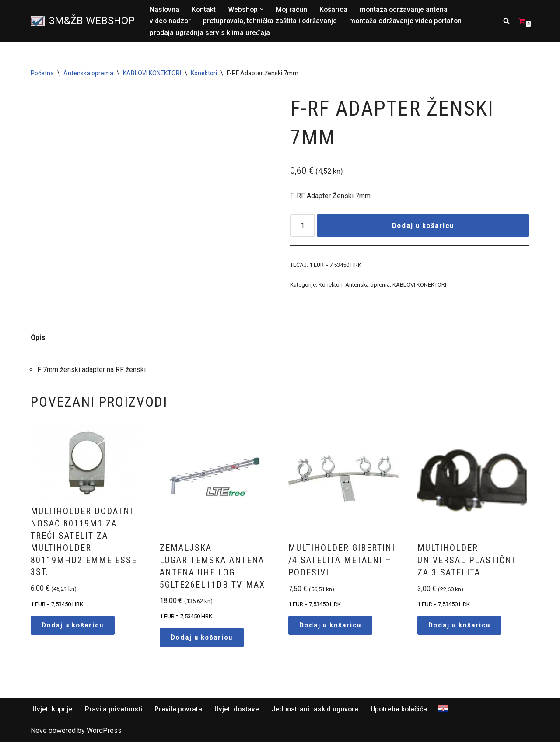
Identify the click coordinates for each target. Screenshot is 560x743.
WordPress (104, 732)
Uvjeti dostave (238, 710)
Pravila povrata (179, 710)
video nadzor (171, 21)
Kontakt (204, 9)
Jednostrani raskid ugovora (318, 710)
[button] (263, 9)
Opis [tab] (38, 338)
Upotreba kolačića (403, 710)
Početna (42, 74)
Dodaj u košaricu (423, 226)
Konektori (204, 74)
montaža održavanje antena (406, 9)
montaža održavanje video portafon (409, 21)
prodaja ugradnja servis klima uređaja (210, 33)
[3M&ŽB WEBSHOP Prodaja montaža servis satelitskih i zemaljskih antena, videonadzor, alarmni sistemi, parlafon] (83, 21)
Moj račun (293, 9)
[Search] (506, 21)
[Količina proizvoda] (303, 226)
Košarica (335, 9)
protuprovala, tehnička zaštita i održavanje (271, 21)
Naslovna (165, 9)
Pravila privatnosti (114, 710)
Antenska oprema (88, 74)
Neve (39, 732)
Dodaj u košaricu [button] (73, 627)
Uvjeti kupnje (53, 710)
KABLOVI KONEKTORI (152, 74)
